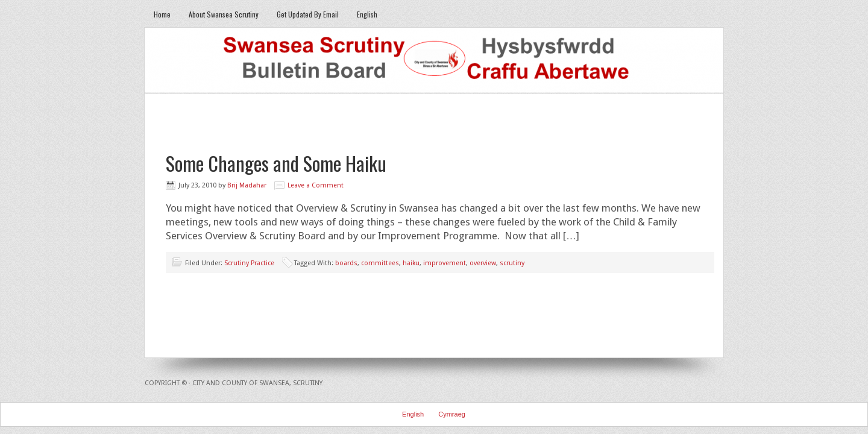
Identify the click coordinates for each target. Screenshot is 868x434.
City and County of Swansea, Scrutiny (257, 383)
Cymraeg (452, 414)
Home (162, 14)
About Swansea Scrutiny (224, 14)
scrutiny (512, 263)
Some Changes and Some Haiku (276, 163)
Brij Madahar (247, 185)
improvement (445, 263)
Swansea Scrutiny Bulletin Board (434, 61)
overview (483, 263)
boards (346, 263)
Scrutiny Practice (249, 263)
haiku (411, 263)
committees (380, 263)
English (367, 14)
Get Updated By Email (308, 14)
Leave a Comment (316, 185)
